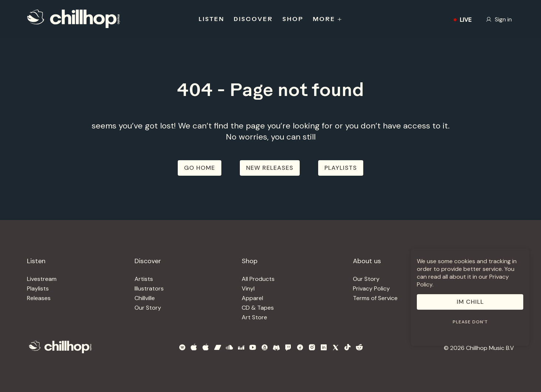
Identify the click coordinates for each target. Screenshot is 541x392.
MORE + (328, 20)
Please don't (470, 322)
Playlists (38, 288)
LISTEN (211, 20)
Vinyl (248, 288)
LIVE (461, 20)
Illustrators (149, 288)
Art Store (254, 317)
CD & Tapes (258, 308)
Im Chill (470, 302)
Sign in (499, 19)
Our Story (148, 308)
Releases (39, 298)
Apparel (252, 298)
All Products (258, 279)
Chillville (145, 298)
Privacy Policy (371, 288)
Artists (144, 279)
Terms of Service (375, 298)
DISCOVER (253, 20)
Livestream (42, 279)
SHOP (293, 20)
